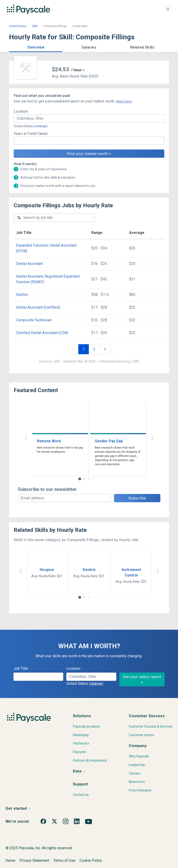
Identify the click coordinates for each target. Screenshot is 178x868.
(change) (41, 126)
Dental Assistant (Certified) (38, 307)
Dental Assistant (29, 264)
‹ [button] (26, 437)
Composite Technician (34, 320)
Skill (35, 26)
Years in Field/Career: (31, 134)
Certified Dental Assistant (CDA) (42, 333)
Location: (21, 111)
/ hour (76, 70)
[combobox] (89, 118)
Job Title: (21, 668)
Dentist (22, 295)
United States (18, 26)
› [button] (152, 437)
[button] (36, 47)
